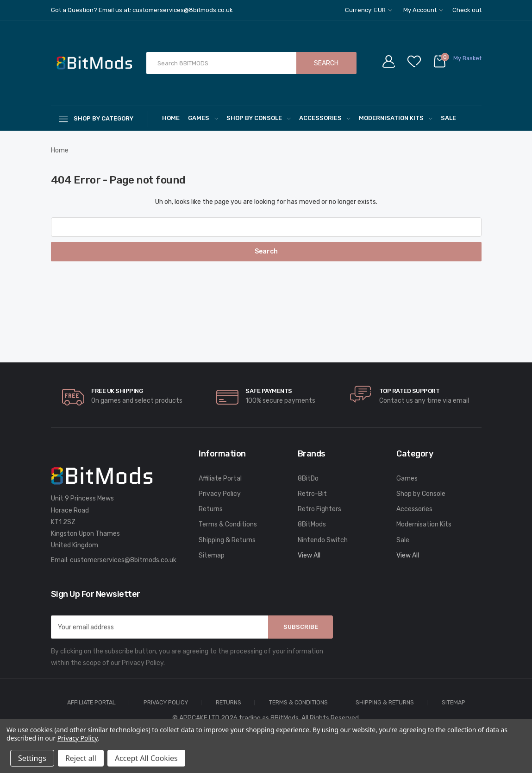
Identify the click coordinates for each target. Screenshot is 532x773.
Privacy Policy (220, 494)
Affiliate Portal (220, 478)
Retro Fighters (319, 509)
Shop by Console (259, 118)
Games (203, 118)
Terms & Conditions (228, 524)
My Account (423, 10)
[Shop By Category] (100, 118)
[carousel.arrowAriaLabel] (73, 397)
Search (326, 63)
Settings (32, 758)
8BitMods (312, 524)
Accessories (325, 118)
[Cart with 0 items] (457, 63)
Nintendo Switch (323, 540)
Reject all (81, 758)
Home (171, 118)
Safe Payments (269, 391)
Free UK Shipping (117, 391)
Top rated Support (410, 391)
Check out (467, 10)
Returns (211, 509)
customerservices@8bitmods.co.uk (123, 560)
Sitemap (212, 555)
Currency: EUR (369, 10)
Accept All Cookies (146, 758)
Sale (448, 118)
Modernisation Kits (396, 118)
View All (309, 555)
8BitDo (308, 478)
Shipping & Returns (227, 540)
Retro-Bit (312, 494)
